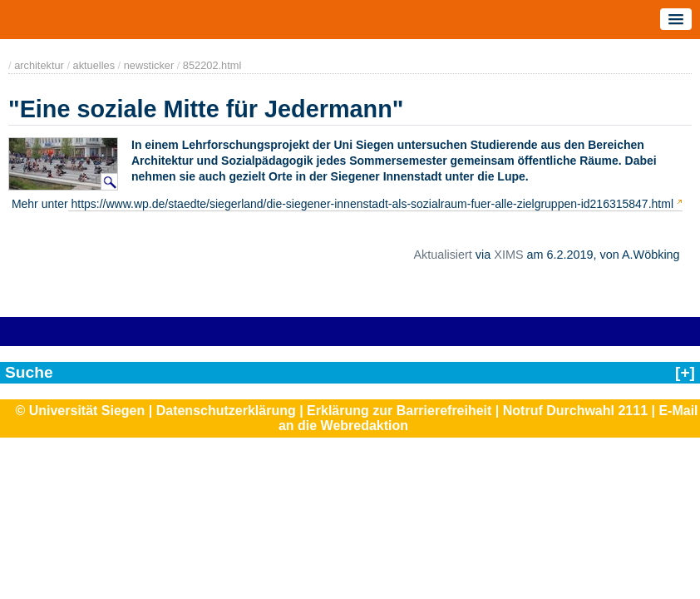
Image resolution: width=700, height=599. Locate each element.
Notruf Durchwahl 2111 (575, 411)
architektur (39, 65)
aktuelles (94, 65)
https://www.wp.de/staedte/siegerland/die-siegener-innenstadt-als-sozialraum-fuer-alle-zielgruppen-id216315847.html (371, 204)
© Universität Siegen (80, 411)
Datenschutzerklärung (226, 411)
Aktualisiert (442, 255)
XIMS (508, 255)
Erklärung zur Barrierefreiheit (399, 411)
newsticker (149, 65)
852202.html (212, 65)
